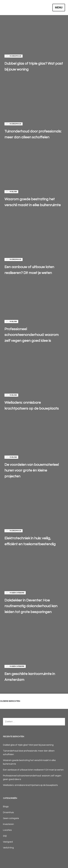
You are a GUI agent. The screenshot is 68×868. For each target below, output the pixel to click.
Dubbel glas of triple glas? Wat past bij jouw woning (28, 745)
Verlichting (8, 848)
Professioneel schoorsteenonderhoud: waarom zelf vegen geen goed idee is (32, 778)
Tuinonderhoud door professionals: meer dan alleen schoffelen (29, 753)
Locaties (7, 830)
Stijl (5, 836)
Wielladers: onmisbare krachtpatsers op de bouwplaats (30, 785)
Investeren (8, 824)
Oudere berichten (10, 701)
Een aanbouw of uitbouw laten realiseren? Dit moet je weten (33, 770)
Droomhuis (16, 56)
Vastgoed (8, 842)
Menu (59, 7)
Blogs (14, 192)
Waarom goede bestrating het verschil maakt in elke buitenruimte (29, 762)
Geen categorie (18, 593)
